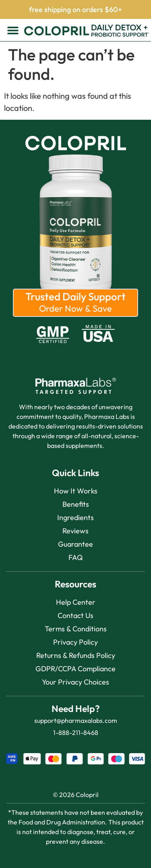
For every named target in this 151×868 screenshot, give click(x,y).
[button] (13, 30)
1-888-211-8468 (76, 733)
